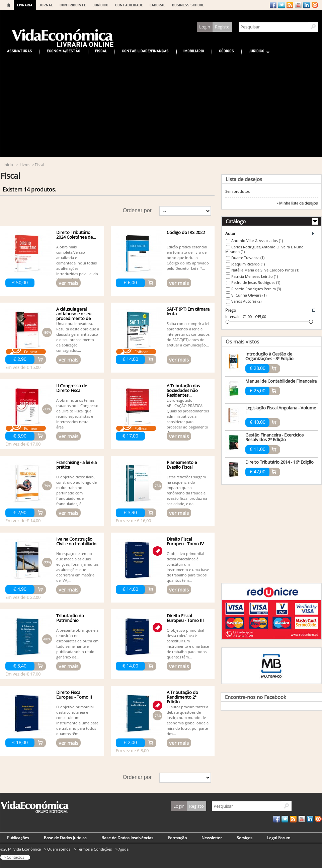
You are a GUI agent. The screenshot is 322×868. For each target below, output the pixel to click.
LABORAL (157, 5)
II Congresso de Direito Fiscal (72, 388)
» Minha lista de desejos (297, 203)
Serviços (245, 838)
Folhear (31, 352)
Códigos (226, 51)
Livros (25, 165)
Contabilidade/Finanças (145, 51)
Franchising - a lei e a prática (76, 465)
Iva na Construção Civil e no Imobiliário (76, 541)
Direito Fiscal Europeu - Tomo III (185, 618)
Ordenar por (137, 210)
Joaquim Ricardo (248, 264)
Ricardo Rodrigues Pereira (256, 289)
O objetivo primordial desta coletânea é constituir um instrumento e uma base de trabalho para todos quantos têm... (188, 644)
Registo (222, 27)
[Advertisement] (161, 107)
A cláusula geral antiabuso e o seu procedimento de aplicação (74, 316)
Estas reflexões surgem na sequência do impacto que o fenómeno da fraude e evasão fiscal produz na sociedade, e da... (187, 490)
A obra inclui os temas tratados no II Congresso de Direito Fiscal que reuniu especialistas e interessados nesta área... (77, 414)
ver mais (68, 283)
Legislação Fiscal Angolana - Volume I (281, 410)
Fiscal (101, 51)
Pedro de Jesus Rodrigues (256, 282)
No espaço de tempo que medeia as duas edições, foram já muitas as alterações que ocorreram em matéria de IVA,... (77, 567)
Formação (177, 838)
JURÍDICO (101, 5)
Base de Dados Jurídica (65, 838)
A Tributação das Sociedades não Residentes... (183, 390)
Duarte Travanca (248, 258)
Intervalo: (233, 317)
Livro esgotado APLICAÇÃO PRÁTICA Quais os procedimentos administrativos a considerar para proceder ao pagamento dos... (188, 416)
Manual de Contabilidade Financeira (281, 381)
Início (8, 165)
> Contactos (14, 857)
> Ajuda (122, 849)
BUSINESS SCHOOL (188, 5)
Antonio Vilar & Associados (257, 241)
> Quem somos (57, 849)
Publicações (18, 838)
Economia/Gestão (64, 51)
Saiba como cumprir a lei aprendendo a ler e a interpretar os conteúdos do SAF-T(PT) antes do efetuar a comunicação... (188, 334)
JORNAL (46, 5)
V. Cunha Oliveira (249, 295)
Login (205, 27)
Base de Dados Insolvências (127, 838)
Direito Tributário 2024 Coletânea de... (76, 235)
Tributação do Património (70, 618)
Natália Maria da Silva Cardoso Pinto (265, 270)
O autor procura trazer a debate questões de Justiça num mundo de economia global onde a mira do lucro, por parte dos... (188, 720)
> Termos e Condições (93, 849)
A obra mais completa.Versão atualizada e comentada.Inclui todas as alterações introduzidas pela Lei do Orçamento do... (77, 263)
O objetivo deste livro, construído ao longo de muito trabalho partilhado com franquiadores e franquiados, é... (76, 490)
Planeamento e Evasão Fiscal (182, 465)
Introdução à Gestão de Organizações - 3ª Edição (269, 356)
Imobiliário (194, 51)
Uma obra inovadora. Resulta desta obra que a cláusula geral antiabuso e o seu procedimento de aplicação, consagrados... (78, 337)
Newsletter (212, 838)
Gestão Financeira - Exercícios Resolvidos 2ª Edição (274, 437)
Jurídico (256, 52)
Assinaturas (20, 51)
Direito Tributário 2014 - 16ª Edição (279, 462)
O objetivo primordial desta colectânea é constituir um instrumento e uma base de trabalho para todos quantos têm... (188, 567)
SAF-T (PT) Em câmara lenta (188, 311)
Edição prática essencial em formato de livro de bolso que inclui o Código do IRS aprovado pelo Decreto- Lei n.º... (188, 258)
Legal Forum (279, 838)
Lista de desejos (244, 179)
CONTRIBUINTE (73, 5)
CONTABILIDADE (129, 5)
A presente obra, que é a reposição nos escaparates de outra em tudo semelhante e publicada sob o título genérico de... (77, 644)
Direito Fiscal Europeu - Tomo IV (185, 541)
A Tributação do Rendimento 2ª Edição (182, 697)
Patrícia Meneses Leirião (255, 276)
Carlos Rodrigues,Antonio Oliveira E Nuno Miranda (264, 249)
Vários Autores (246, 301)
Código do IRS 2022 (186, 232)
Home (9, 5)
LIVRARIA (25, 5)
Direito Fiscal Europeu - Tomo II (74, 695)
